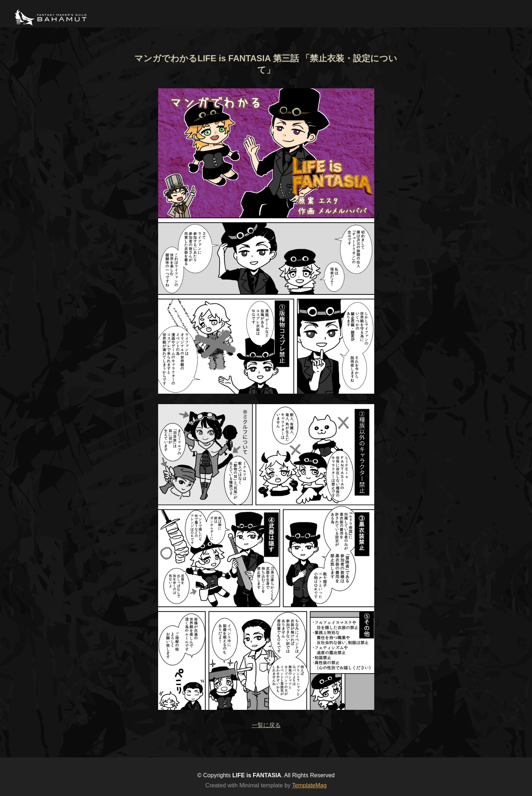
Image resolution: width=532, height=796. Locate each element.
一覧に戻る (266, 725)
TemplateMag (309, 785)
